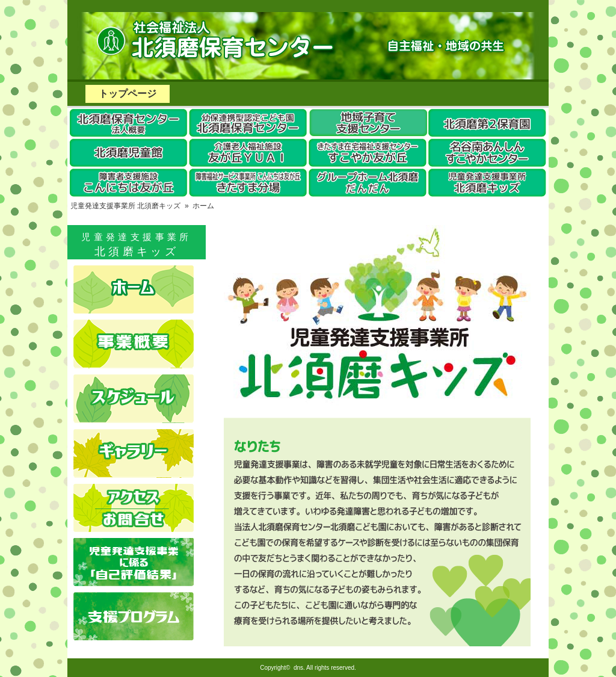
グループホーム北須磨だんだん (368, 183)
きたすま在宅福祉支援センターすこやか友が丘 (368, 153)
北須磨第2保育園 (488, 123)
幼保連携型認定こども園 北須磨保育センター (248, 123)
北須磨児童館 (128, 153)
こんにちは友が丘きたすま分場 (248, 183)
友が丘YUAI (248, 153)
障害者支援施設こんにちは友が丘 (128, 183)
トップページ (128, 94)
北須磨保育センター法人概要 (128, 123)
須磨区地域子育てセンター (368, 123)
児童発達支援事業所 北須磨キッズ (488, 183)
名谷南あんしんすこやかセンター (488, 153)
